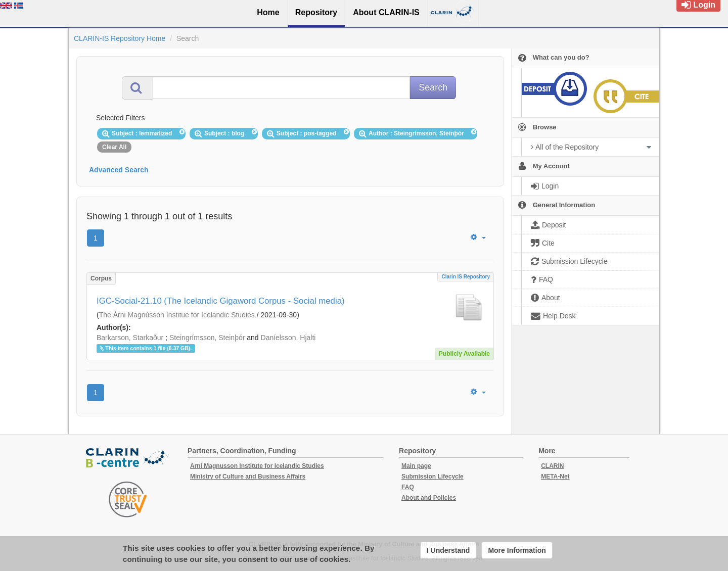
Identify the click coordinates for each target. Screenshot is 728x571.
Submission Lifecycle (433, 477)
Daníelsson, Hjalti (288, 338)
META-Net (555, 477)
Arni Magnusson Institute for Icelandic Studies (257, 466)
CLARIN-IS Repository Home (120, 38)
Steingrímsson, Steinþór (207, 338)
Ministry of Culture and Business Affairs (248, 477)
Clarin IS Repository (466, 277)
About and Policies (429, 498)
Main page (416, 466)
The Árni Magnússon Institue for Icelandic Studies (177, 315)
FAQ (408, 487)
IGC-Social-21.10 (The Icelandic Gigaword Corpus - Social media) (221, 301)
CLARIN (552, 466)
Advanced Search (119, 170)
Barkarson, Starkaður (130, 338)
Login (698, 5)
